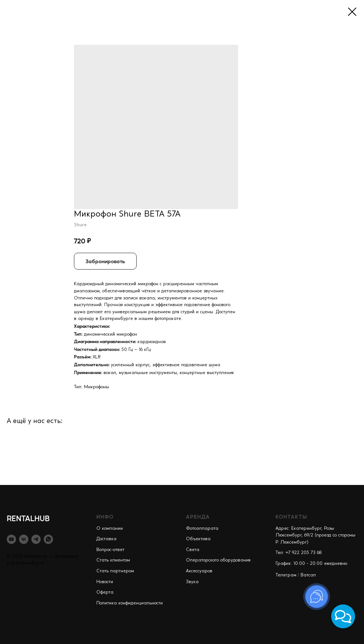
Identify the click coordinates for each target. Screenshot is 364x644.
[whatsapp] (48, 539)
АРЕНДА (198, 516)
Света (193, 550)
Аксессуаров (199, 571)
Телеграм (286, 575)
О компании (110, 529)
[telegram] (36, 539)
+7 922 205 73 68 (304, 553)
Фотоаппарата (202, 529)
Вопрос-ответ (110, 550)
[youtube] (11, 539)
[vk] (24, 539)
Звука (192, 582)
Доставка (106, 539)
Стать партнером (115, 571)
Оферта (105, 592)
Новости (105, 582)
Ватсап (308, 575)
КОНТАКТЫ (291, 516)
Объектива (198, 539)
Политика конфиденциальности (130, 603)
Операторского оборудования (218, 560)
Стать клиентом (113, 560)
